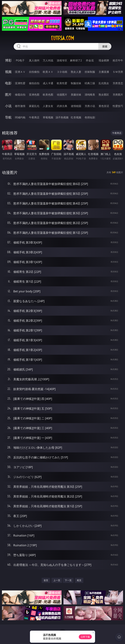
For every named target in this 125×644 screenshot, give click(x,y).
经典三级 (90, 83)
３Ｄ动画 (62, 72)
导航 (8, 117)
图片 (8, 94)
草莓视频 (48, 117)
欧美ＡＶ (48, 72)
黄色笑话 (104, 106)
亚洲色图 (34, 95)
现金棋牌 (104, 60)
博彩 (8, 60)
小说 (8, 106)
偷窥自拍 (20, 95)
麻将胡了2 (76, 60)
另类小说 (90, 106)
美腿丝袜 (76, 95)
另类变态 (118, 83)
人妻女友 (48, 106)
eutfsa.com (62, 38)
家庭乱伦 (34, 106)
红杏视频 (76, 117)
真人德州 (34, 60)
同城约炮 (20, 117)
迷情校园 (76, 106)
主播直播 (104, 72)
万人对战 (48, 60)
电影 (8, 83)
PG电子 (20, 60)
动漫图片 (62, 95)
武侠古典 (62, 106)
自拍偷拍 (34, 72)
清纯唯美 (90, 95)
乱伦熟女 (104, 83)
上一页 (57, 580)
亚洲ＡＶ (20, 72)
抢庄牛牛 (118, 60)
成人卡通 (48, 83)
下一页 (68, 580)
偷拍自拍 (34, 83)
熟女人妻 (76, 72)
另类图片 (118, 95)
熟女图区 (104, 95)
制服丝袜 (76, 83)
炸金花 (90, 60)
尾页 (79, 580)
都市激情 (20, 106)
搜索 (105, 46)
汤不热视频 (62, 117)
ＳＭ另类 (118, 72)
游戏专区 (62, 60)
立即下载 (85, 637)
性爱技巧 (118, 106)
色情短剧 (90, 117)
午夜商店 (34, 117)
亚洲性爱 (20, 83)
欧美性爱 (62, 83)
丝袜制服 (90, 72)
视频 (8, 72)
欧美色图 (48, 95)
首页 (46, 580)
